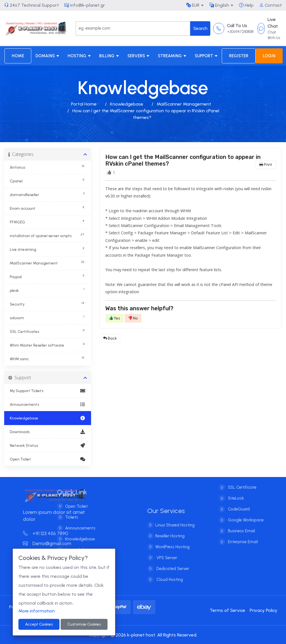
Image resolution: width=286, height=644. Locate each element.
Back (110, 338)
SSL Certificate (242, 481)
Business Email (241, 525)
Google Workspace (245, 514)
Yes (114, 318)
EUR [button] (193, 5)
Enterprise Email (242, 536)
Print (266, 165)
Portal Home (84, 104)
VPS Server (166, 564)
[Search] (133, 28)
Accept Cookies (39, 624)
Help (246, 5)
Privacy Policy (264, 610)
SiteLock (235, 492)
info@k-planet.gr (85, 5)
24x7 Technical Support (32, 5)
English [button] (219, 5)
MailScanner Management (184, 104)
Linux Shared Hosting (175, 531)
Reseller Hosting (170, 542)
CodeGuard (238, 503)
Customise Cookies (84, 624)
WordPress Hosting (172, 553)
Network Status (48, 445)
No (133, 318)
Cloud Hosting (169, 586)
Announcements (48, 404)
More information (37, 611)
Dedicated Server (172, 575)
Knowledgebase (127, 104)
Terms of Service (227, 610)
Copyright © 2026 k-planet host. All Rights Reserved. (143, 635)
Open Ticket (48, 459)
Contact (270, 5)
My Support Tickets (48, 391)
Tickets (65, 517)
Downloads (48, 432)
